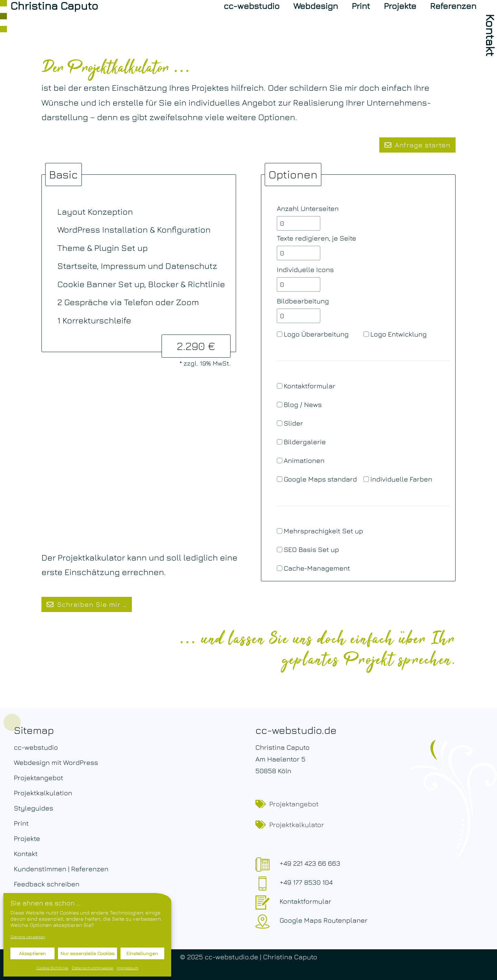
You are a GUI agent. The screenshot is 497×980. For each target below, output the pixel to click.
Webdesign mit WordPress (56, 762)
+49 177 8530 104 (306, 882)
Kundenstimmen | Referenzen (61, 869)
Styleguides (33, 808)
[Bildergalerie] (280, 442)
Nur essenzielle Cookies (87, 953)
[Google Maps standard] (280, 479)
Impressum (128, 968)
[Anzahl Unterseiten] (299, 223)
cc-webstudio (252, 6)
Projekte (400, 6)
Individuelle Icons (305, 269)
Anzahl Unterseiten (308, 208)
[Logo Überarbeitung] (280, 334)
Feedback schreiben (47, 884)
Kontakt (26, 853)
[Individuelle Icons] (299, 284)
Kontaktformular (305, 901)
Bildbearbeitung (303, 301)
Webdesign (316, 6)
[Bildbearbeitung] (299, 316)
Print (361, 6)
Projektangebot (38, 778)
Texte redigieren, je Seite (316, 238)
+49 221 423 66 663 (310, 863)
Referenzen (453, 6)
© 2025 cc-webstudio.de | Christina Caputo (248, 957)
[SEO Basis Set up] (280, 550)
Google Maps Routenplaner (324, 920)
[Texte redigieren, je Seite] (299, 253)
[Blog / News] (280, 405)
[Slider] (280, 423)
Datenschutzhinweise (92, 968)
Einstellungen (142, 953)
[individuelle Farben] (366, 479)
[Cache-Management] (280, 568)
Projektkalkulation (43, 793)
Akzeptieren (32, 953)
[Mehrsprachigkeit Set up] (280, 531)
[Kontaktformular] (280, 386)
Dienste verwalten (28, 937)
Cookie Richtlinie (52, 968)
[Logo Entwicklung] (366, 334)
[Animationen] (280, 460)
